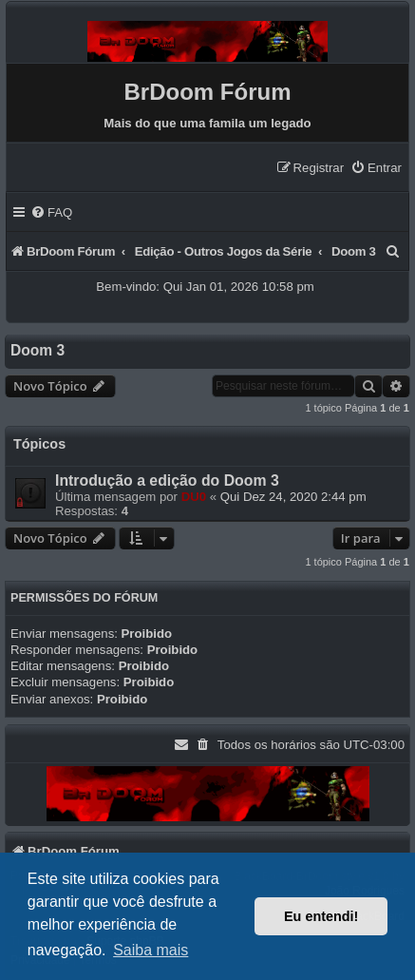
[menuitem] (376, 168)
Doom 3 (38, 350)
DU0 (194, 497)
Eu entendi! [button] (321, 916)
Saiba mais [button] (151, 950)
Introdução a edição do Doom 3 (167, 480)
